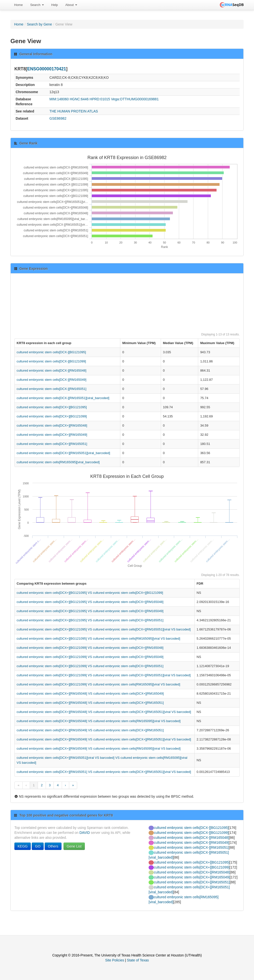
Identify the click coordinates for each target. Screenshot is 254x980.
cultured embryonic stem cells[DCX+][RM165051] (52, 444)
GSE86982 (58, 118)
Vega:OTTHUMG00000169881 (135, 99)
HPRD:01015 (100, 99)
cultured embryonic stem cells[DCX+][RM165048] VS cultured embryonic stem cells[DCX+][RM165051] (90, 703)
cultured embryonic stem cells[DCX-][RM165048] (51, 370)
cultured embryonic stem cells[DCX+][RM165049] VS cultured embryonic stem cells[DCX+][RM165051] (90, 730)
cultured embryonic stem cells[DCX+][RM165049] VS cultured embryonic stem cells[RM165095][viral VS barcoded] (99, 749)
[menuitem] (18, 5)
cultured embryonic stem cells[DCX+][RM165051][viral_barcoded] (63, 453)
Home (18, 5)
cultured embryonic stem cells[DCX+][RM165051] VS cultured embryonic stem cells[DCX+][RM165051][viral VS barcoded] (104, 772)
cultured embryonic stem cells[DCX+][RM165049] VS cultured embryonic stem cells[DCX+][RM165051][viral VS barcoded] (104, 739)
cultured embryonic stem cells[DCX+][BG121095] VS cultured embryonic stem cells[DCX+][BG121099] (90, 593)
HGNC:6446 (79, 99)
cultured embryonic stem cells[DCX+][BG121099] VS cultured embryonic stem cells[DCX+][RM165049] (90, 657)
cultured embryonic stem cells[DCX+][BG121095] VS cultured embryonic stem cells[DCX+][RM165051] (90, 620)
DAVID (85, 833)
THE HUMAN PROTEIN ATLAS (74, 111)
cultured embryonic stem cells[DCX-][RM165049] (51, 380)
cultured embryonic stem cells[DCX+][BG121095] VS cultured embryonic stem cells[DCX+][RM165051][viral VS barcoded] (104, 629)
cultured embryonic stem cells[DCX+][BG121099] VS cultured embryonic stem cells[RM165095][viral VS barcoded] (98, 684)
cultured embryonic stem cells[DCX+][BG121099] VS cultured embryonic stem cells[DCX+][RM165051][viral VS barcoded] (104, 675)
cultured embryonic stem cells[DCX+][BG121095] (52, 407)
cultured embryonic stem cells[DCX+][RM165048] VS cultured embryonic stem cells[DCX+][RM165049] (90, 694)
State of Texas (138, 960)
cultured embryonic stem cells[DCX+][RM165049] (52, 435)
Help (55, 5)
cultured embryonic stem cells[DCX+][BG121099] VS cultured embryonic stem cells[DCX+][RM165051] (90, 666)
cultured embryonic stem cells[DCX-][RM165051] (51, 389)
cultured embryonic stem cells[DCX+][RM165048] (52, 425)
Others (53, 846)
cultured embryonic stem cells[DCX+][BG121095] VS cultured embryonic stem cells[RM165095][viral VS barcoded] (98, 639)
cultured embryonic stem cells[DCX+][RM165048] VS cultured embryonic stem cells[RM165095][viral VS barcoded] (99, 721)
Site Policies (115, 960)
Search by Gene (39, 24)
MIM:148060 (59, 99)
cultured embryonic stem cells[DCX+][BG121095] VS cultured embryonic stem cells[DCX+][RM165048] (90, 602)
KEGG (23, 846)
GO (38, 846)
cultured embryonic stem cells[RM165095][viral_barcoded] (58, 462)
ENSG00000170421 (47, 69)
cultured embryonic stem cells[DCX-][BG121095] (51, 352)
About (71, 5)
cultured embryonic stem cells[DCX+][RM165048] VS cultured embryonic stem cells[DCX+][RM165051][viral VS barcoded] (104, 712)
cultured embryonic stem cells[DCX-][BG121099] (51, 361)
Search (37, 5)
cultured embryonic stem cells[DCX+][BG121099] (52, 416)
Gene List (74, 846)
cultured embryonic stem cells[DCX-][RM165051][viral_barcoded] (63, 398)
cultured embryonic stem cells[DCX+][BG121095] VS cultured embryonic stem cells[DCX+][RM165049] (90, 611)
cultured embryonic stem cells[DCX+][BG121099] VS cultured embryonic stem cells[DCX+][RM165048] (90, 648)
